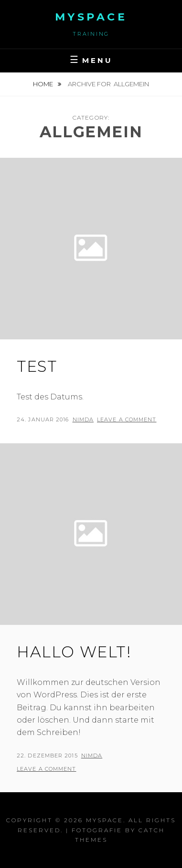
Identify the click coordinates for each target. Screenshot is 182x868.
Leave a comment (127, 419)
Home (44, 84)
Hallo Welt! (74, 652)
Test (37, 366)
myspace (91, 17)
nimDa (83, 419)
